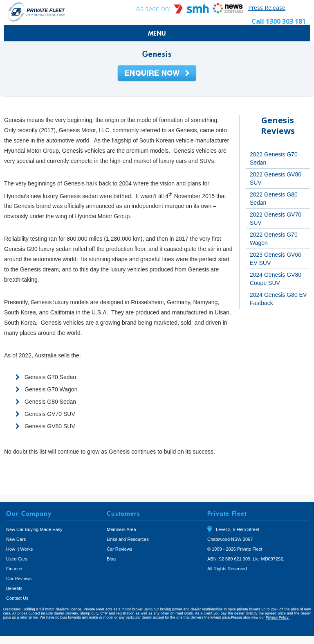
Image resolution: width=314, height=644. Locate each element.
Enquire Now (157, 74)
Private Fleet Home (37, 12)
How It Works (19, 549)
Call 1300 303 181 (279, 21)
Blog (111, 559)
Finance (14, 569)
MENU (157, 33)
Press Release (267, 8)
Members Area (121, 529)
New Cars (16, 539)
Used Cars (17, 559)
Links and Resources (128, 539)
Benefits (14, 588)
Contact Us (17, 598)
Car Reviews (19, 578)
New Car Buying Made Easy (34, 529)
